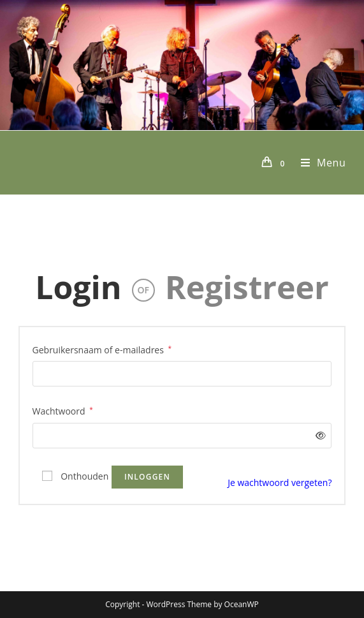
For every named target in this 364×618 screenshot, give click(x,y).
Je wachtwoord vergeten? (280, 482)
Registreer (247, 287)
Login (78, 287)
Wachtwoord (63, 410)
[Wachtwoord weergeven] (318, 435)
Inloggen (147, 477)
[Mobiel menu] (319, 163)
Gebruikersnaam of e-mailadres (102, 349)
